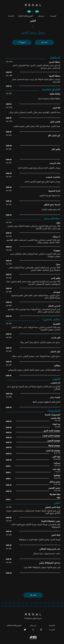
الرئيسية (52, 16)
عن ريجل (40, 16)
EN (36, 11)
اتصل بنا (10, 16)
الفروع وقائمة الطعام (24, 16)
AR (28, 11)
